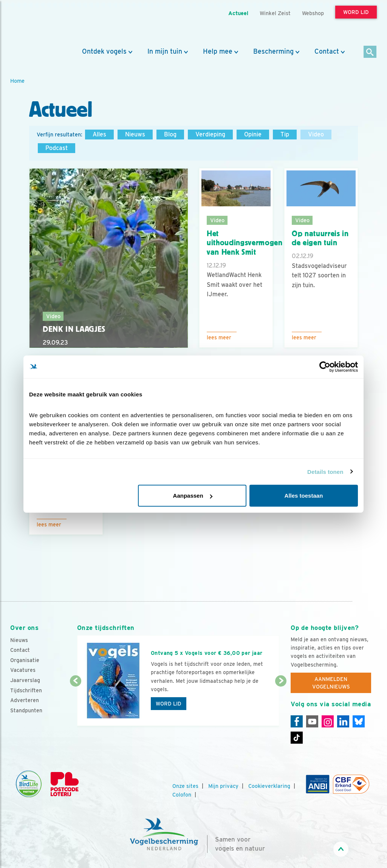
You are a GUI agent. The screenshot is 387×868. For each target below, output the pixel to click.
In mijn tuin (165, 51)
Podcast (57, 148)
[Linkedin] (343, 721)
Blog (170, 134)
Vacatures (23, 670)
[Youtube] (312, 721)
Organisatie (25, 660)
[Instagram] (328, 721)
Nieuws (135, 134)
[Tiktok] (297, 738)
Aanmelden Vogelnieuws (331, 683)
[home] (44, 24)
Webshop (313, 13)
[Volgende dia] (281, 704)
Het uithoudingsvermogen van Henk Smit (245, 243)
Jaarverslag (25, 680)
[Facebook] (297, 721)
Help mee (218, 51)
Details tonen (325, 471)
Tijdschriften (26, 690)
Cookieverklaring (269, 786)
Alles (99, 134)
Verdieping (210, 134)
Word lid (169, 704)
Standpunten (26, 710)
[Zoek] (370, 52)
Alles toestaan (304, 496)
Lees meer (219, 337)
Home (17, 81)
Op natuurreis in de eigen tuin (320, 238)
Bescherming (273, 51)
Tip (285, 134)
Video (316, 134)
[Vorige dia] (76, 704)
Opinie (253, 134)
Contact (327, 51)
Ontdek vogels (104, 51)
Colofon (182, 795)
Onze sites (185, 786)
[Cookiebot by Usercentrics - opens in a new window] (325, 367)
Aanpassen (193, 496)
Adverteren (25, 700)
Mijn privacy (223, 786)
